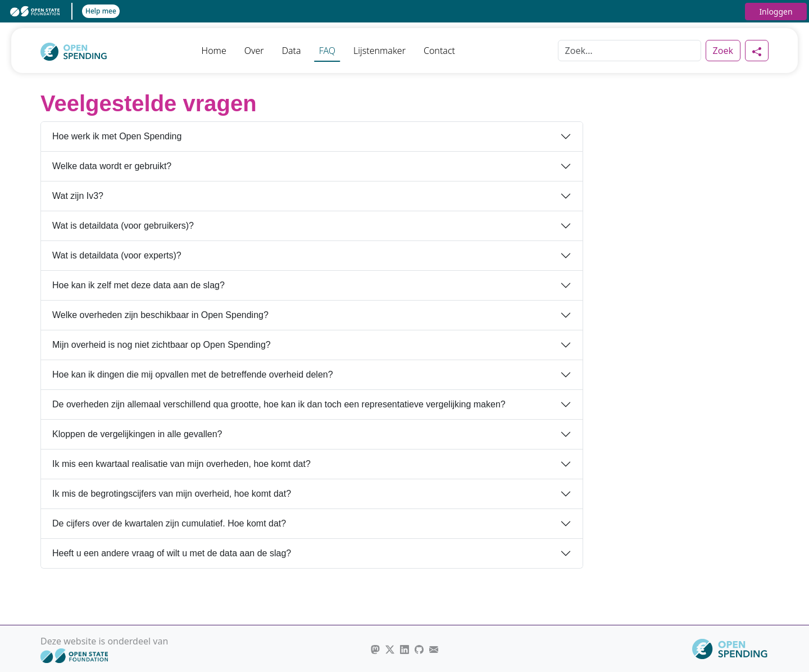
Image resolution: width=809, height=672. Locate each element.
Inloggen (776, 12)
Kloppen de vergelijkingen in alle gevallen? (137, 434)
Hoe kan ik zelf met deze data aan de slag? (138, 285)
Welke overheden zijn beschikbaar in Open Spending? (160, 315)
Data (292, 51)
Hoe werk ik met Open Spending (117, 136)
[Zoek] (630, 51)
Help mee (101, 11)
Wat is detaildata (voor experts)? (117, 255)
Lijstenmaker (379, 51)
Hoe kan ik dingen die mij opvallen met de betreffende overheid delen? (193, 374)
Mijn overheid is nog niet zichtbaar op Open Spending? (162, 345)
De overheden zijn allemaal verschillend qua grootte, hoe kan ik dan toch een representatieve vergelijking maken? (279, 404)
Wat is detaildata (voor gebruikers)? (123, 226)
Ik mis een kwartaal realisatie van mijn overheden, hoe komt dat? (181, 464)
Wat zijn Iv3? (78, 196)
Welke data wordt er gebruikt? (112, 166)
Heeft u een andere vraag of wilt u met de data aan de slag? (172, 553)
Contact (439, 51)
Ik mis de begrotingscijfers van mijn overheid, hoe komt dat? (172, 494)
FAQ (327, 51)
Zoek (723, 51)
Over (254, 51)
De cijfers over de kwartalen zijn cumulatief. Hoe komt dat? (169, 523)
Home (214, 51)
